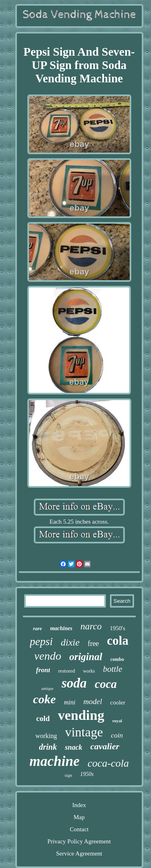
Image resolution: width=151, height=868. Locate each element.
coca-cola (108, 763)
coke (44, 699)
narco (91, 626)
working (46, 736)
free (93, 644)
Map (79, 817)
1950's (117, 628)
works (89, 671)
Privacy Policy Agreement (79, 841)
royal (117, 721)
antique (48, 689)
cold (43, 718)
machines (61, 628)
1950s (87, 774)
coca (106, 684)
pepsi (41, 642)
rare (37, 628)
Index (79, 805)
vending (81, 715)
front (43, 670)
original (86, 657)
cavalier (105, 746)
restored (66, 671)
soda (74, 683)
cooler (118, 702)
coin (117, 735)
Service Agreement (79, 853)
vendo (48, 656)
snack (73, 747)
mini (70, 702)
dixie (70, 642)
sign (68, 775)
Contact (79, 829)
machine (54, 761)
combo (117, 659)
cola (118, 641)
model (93, 701)
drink (48, 747)
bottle (113, 669)
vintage (84, 732)
